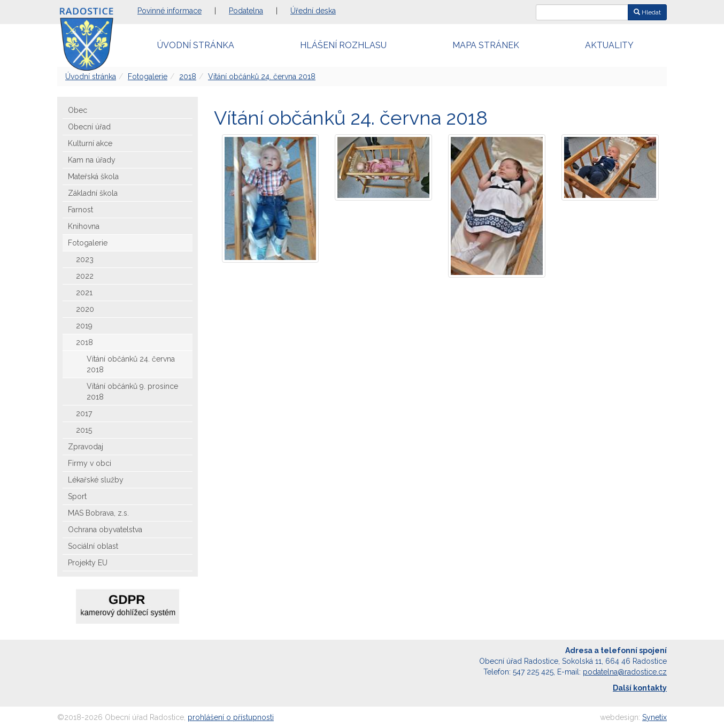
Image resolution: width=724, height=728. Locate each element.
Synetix (654, 717)
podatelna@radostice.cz (625, 672)
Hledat (647, 12)
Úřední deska (313, 11)
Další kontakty (640, 688)
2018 (188, 76)
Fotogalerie (148, 76)
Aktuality (609, 45)
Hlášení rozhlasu (343, 45)
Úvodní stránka (196, 45)
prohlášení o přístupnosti (231, 717)
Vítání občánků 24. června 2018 (262, 76)
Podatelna (246, 11)
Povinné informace (170, 11)
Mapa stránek (486, 45)
